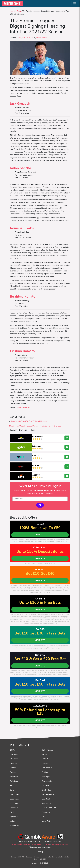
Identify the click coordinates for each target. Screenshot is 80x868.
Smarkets (46, 812)
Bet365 (45, 759)
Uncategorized (24, 407)
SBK (12, 812)
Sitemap (40, 852)
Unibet (13, 821)
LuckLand (14, 803)
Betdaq (45, 763)
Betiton (35, 465)
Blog (19, 11)
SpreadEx (14, 817)
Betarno (13, 763)
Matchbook (46, 803)
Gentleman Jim (48, 794)
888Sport (14, 754)
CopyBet (45, 786)
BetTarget (46, 777)
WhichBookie (42, 38)
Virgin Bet (46, 821)
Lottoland (37, 446)
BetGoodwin (38, 437)
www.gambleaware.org (22, 844)
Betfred (13, 768)
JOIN (40, 505)
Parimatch (14, 808)
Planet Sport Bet (49, 808)
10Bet (13, 750)
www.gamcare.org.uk (40, 844)
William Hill (15, 826)
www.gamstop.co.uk (60, 844)
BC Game (14, 759)
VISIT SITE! (40, 535)
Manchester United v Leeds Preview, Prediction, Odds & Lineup (35, 426)
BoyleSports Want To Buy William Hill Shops (29, 421)
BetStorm (14, 777)
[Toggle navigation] (75, 3)
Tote (44, 817)
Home (13, 11)
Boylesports (47, 781)
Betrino (35, 456)
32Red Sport (47, 750)
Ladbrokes (14, 799)
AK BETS (36, 475)
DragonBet (15, 794)
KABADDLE (44, 863)
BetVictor (14, 781)
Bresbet (13, 786)
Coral (12, 790)
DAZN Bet (46, 790)
